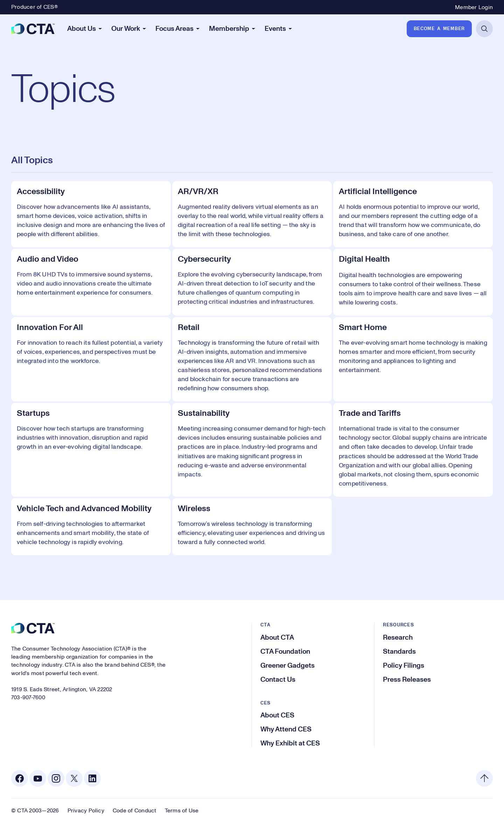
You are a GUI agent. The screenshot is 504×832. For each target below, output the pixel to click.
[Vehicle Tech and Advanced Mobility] (91, 527)
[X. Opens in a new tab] (74, 778)
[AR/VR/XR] (252, 214)
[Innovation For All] (91, 359)
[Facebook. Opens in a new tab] (20, 778)
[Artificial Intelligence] (413, 214)
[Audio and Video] (91, 282)
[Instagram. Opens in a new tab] (56, 778)
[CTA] (33, 29)
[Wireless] (252, 527)
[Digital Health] (413, 282)
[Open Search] (484, 29)
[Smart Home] (413, 359)
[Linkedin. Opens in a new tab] (92, 778)
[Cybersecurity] (252, 282)
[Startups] (91, 450)
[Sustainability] (252, 450)
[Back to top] (484, 778)
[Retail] (252, 359)
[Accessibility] (91, 214)
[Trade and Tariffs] (413, 450)
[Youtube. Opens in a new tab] (38, 778)
